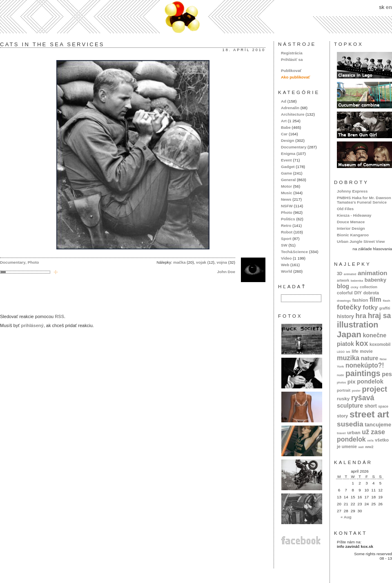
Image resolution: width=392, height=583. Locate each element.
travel (341, 433)
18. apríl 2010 (244, 50)
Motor (286, 186)
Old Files (345, 209)
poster (356, 391)
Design (288, 140)
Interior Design (351, 228)
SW (284, 245)
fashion (360, 300)
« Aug (346, 517)
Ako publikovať (295, 77)
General (288, 180)
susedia (350, 424)
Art (284, 121)
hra (361, 316)
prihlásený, (33, 325)
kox (362, 343)
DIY (358, 293)
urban (354, 432)
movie (366, 351)
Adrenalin (290, 108)
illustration (357, 325)
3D (340, 274)
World (286, 271)
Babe (286, 127)
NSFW (287, 206)
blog (343, 286)
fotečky (349, 307)
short (371, 406)
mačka (179, 262)
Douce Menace (351, 222)
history (345, 316)
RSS (59, 316)
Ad (284, 101)
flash (386, 301)
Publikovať (291, 71)
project (375, 389)
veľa (370, 441)
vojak (201, 262)
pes (387, 374)
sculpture (350, 406)
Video (286, 258)
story (342, 416)
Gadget (288, 167)
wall (361, 447)
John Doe (226, 272)
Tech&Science (294, 252)
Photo (33, 262)
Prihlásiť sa (292, 59)
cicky (355, 287)
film (375, 299)
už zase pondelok (361, 436)
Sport (286, 239)
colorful (345, 293)
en (389, 7)
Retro (286, 225)
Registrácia (292, 53)
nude (340, 375)
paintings (363, 373)
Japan (349, 334)
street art (369, 414)
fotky (370, 307)
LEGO (341, 352)
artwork (343, 280)
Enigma (288, 154)
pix (352, 382)
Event (286, 160)
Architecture (293, 114)
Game (286, 173)
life (355, 351)
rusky (343, 398)
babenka (357, 281)
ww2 (369, 447)
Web (285, 265)
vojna (222, 262)
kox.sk (196, 17)
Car (284, 134)
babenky (375, 280)
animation (373, 273)
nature (370, 358)
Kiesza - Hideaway (354, 215)
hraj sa (380, 316)
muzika (348, 358)
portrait (344, 390)
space (383, 406)
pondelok (370, 381)
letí (348, 352)
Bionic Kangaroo (353, 235)
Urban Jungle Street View (361, 241)
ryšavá (363, 398)
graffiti (385, 308)
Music (287, 193)
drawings (344, 301)
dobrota (371, 293)
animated (350, 274)
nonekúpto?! (365, 365)
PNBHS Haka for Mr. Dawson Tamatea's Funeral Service (364, 200)
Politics (288, 219)
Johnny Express (352, 191)
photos (341, 382)
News (286, 199)
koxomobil (380, 344)
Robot (287, 232)
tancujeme (378, 425)
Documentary (13, 262)
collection (369, 287)
